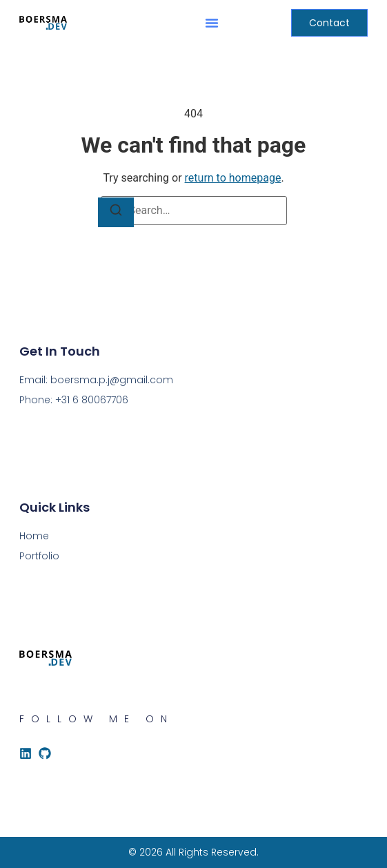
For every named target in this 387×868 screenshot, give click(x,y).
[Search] (116, 212)
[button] (212, 23)
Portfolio (39, 556)
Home (34, 536)
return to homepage (233, 178)
